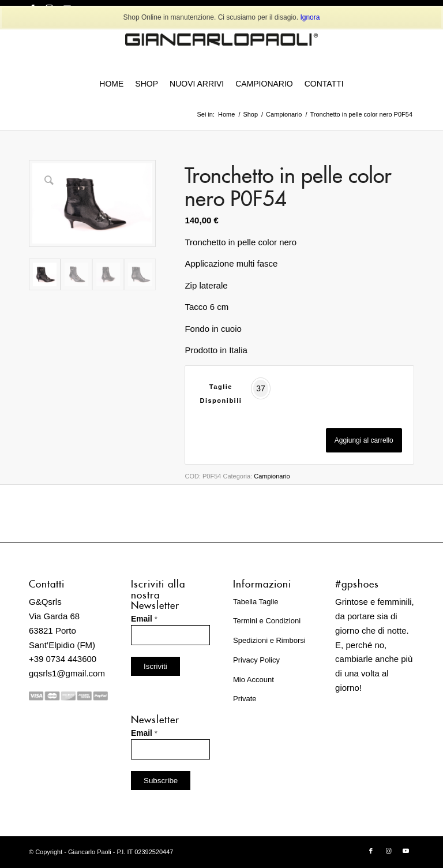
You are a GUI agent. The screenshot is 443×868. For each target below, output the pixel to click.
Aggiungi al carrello (364, 440)
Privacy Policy (256, 660)
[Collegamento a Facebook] (371, 851)
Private (245, 699)
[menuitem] (111, 84)
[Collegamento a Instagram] (388, 851)
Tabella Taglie (256, 602)
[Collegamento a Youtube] (406, 851)
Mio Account (254, 680)
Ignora (310, 17)
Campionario (272, 476)
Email (144, 619)
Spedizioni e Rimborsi (269, 640)
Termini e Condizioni (267, 621)
